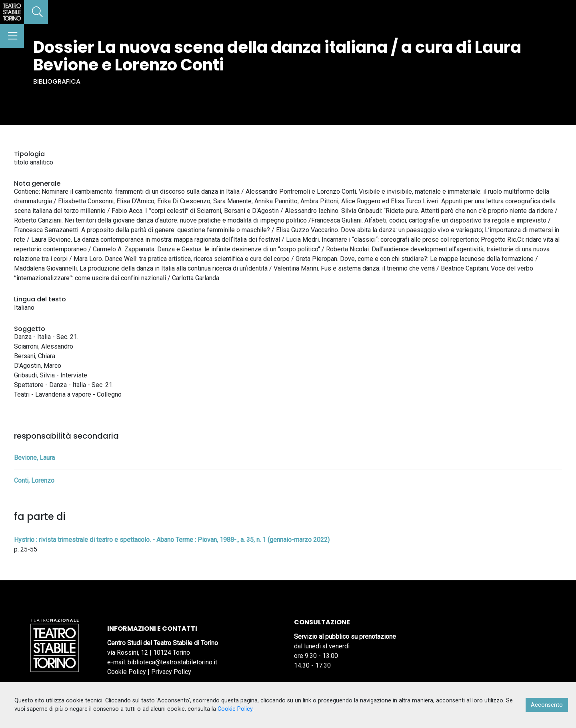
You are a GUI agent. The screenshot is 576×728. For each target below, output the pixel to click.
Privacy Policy (171, 672)
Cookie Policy (127, 672)
